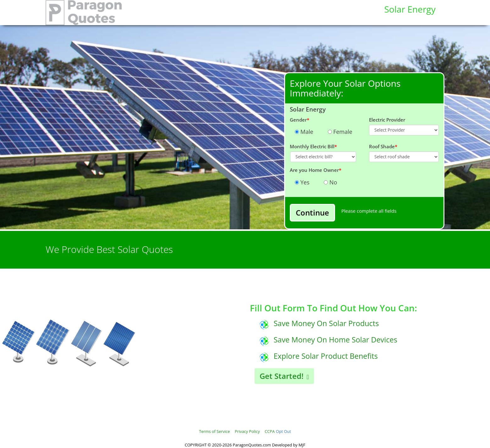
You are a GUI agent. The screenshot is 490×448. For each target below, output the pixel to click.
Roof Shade (383, 146)
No (332, 182)
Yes (304, 182)
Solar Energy (410, 9)
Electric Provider (387, 120)
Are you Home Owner (316, 170)
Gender (300, 120)
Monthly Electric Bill (313, 146)
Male (306, 132)
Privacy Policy (247, 431)
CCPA (270, 431)
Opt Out (284, 431)
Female (342, 132)
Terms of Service (214, 431)
